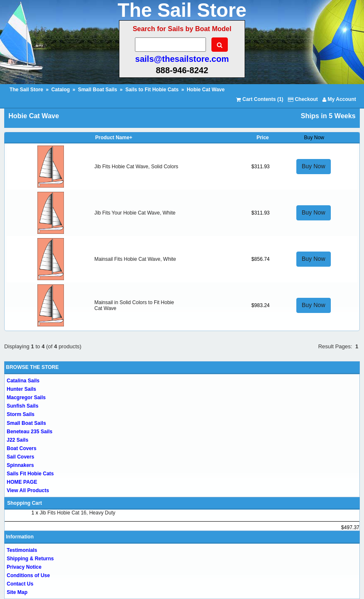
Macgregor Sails (26, 398)
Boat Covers (22, 448)
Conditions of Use (28, 575)
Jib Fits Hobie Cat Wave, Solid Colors (137, 167)
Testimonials (22, 550)
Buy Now (314, 166)
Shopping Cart (25, 503)
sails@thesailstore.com (182, 59)
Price (262, 138)
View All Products (28, 490)
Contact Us (20, 584)
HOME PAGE (22, 482)
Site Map (17, 592)
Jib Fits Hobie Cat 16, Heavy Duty (77, 513)
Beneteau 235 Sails (30, 432)
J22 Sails (17, 440)
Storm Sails (21, 414)
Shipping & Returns (30, 559)
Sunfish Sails (22, 406)
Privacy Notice (24, 567)
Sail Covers (20, 457)
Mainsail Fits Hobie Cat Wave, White (135, 259)
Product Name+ (114, 138)
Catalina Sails (23, 381)
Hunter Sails (21, 389)
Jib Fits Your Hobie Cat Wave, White (135, 213)
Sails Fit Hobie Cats (30, 474)
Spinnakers (20, 465)
